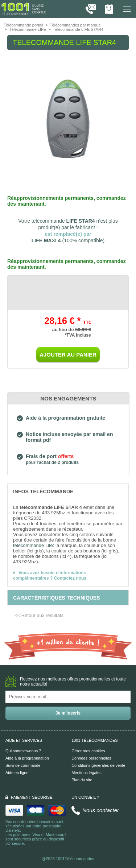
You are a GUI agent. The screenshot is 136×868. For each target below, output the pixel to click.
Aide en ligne (17, 773)
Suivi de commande (23, 765)
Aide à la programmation (27, 758)
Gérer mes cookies (88, 751)
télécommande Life (33, 545)
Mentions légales (86, 773)
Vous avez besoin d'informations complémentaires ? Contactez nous (50, 575)
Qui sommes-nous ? (23, 751)
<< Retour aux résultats (39, 615)
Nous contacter (101, 810)
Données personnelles (91, 758)
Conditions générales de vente (98, 765)
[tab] (68, 491)
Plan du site (82, 780)
